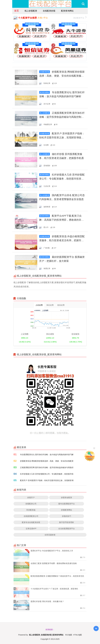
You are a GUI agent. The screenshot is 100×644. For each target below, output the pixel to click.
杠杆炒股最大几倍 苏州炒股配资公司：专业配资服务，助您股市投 (47, 474)
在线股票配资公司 (31, 516)
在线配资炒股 (49, 11)
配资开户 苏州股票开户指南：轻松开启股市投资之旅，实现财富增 (47, 480)
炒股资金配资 (67, 497)
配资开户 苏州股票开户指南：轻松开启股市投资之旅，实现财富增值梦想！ (62, 138)
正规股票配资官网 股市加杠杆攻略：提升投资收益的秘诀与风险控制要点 (62, 117)
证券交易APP (31, 528)
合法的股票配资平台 (67, 528)
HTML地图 (77, 635)
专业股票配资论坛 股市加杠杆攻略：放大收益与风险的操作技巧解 (47, 454)
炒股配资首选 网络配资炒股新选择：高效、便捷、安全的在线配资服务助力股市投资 (62, 76)
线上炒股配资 (31, 11)
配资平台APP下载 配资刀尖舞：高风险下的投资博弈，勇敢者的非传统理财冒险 (61, 220)
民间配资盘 (31, 510)
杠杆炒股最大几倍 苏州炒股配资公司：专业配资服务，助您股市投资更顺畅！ (62, 179)
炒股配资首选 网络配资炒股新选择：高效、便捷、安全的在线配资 (47, 461)
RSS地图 (69, 635)
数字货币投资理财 (67, 522)
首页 (17, 11)
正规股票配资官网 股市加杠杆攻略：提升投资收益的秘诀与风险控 (47, 467)
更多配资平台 (80, 18)
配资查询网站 (67, 11)
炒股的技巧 (67, 516)
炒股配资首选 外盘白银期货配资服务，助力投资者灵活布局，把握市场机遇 (62, 240)
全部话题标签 (50, 535)
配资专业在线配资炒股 (31, 522)
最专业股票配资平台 (67, 504)
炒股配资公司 (31, 504)
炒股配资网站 (67, 510)
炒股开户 (31, 497)
